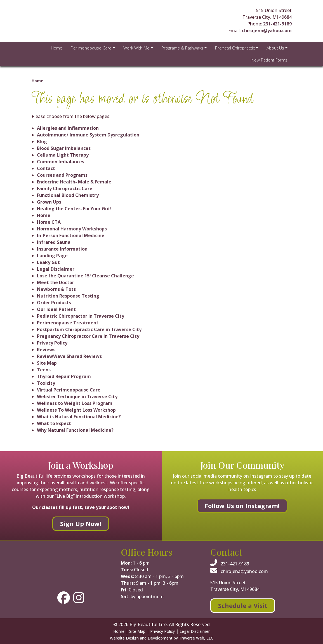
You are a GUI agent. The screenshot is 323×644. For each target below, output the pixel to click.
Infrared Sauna (54, 242)
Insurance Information (62, 249)
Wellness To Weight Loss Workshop (76, 410)
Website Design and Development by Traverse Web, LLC (162, 638)
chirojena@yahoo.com (267, 30)
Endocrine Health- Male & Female (74, 182)
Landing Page (52, 256)
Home (37, 81)
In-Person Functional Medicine (71, 235)
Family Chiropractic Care (65, 188)
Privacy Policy (52, 343)
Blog (42, 141)
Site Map (47, 363)
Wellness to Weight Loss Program (75, 403)
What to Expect (54, 423)
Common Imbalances (61, 162)
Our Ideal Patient (56, 309)
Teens (44, 370)
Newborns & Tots (56, 289)
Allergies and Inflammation (68, 128)
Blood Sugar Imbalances (64, 148)
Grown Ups (49, 202)
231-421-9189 (277, 24)
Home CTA (49, 222)
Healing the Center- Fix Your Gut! (74, 209)
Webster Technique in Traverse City (77, 397)
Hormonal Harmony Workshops (72, 229)
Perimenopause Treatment (68, 323)
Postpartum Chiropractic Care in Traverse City (89, 329)
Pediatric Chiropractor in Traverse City (81, 316)
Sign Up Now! (81, 523)
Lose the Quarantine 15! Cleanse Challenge (85, 276)
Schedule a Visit (243, 605)
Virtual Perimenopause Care (69, 390)
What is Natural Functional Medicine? (79, 417)
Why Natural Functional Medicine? (75, 430)
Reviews (46, 350)
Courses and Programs (62, 175)
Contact (46, 168)
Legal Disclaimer (56, 269)
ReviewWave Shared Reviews (69, 356)
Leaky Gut (48, 262)
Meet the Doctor (56, 282)
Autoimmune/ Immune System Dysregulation (88, 135)
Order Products (54, 303)
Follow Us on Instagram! (242, 506)
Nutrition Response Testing (68, 296)
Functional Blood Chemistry (68, 195)
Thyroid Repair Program (64, 376)
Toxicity (46, 383)
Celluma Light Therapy (63, 155)
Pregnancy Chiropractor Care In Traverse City (88, 336)
